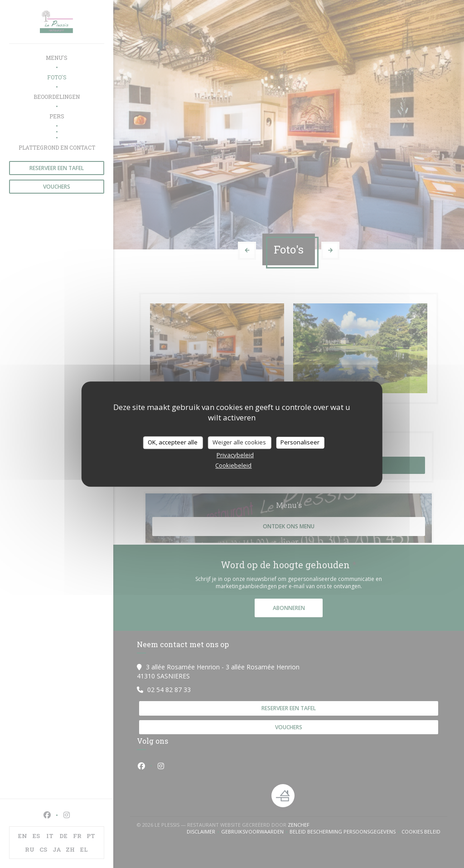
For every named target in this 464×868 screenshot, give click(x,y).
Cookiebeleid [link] (233, 465)
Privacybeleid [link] (235, 455)
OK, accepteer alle (173, 442)
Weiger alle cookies (239, 442)
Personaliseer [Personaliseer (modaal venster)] (300, 442)
